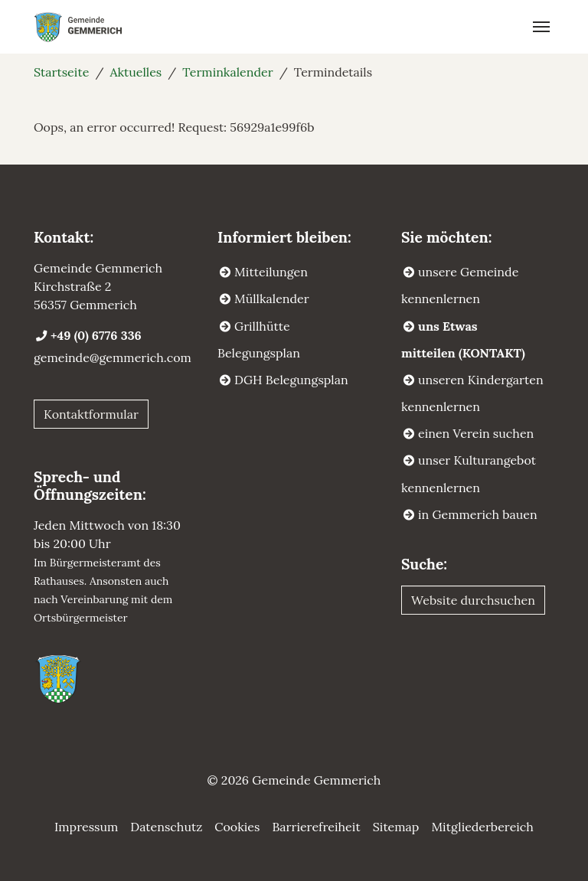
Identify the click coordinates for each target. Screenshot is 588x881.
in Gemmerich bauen (478, 514)
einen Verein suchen (476, 433)
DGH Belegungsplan (291, 380)
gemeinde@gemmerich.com (113, 357)
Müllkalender (272, 299)
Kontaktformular (91, 414)
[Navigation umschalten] (541, 27)
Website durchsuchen (473, 600)
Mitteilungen (271, 272)
